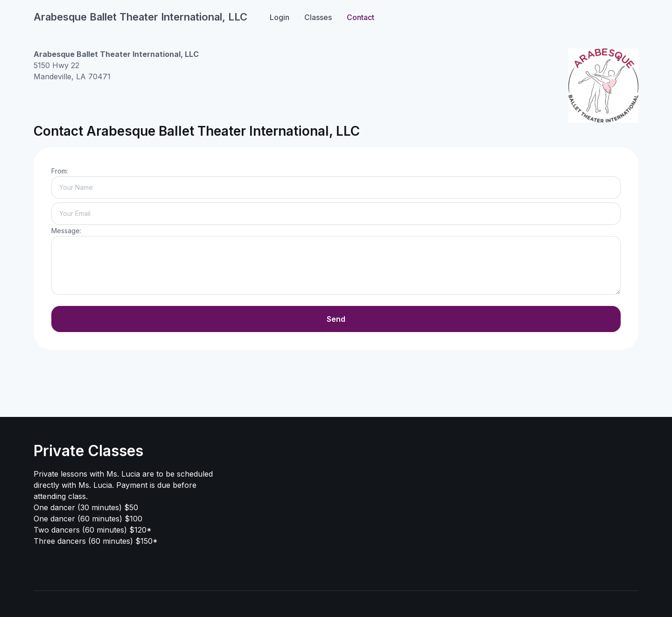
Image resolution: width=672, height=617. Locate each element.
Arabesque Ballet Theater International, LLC (140, 17)
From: (60, 171)
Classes (318, 17)
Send (336, 319)
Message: (66, 231)
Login (280, 17)
